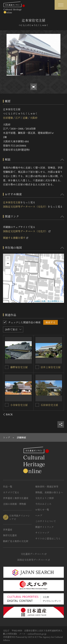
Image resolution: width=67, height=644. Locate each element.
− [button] (8, 264)
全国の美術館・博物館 (15, 504)
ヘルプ (39, 515)
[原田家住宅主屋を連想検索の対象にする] (37, 405)
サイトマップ (42, 533)
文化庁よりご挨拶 (44, 498)
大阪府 (34, 118)
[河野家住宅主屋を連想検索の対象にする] (37, 367)
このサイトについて (46, 521)
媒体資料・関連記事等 (47, 487)
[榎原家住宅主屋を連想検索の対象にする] (7, 367)
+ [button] (8, 258)
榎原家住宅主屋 (19, 367)
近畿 (25, 118)
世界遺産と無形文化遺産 (16, 498)
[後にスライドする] (59, 414)
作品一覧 (8, 487)
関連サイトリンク (44, 527)
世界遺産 (8, 530)
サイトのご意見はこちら (48, 538)
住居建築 (8, 118)
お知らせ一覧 (42, 510)
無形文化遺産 (10, 535)
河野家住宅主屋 (49, 367)
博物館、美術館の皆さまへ (49, 492)
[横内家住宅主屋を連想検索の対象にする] (7, 405)
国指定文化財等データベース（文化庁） (25, 207)
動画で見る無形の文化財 (16, 541)
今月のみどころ (43, 504)
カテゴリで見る (11, 492)
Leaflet (37, 301)
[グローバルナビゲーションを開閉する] (61, 5)
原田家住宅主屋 (49, 405)
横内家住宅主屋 (19, 405)
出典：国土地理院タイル (52, 301)
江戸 (18, 118)
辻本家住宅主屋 (12, 202)
